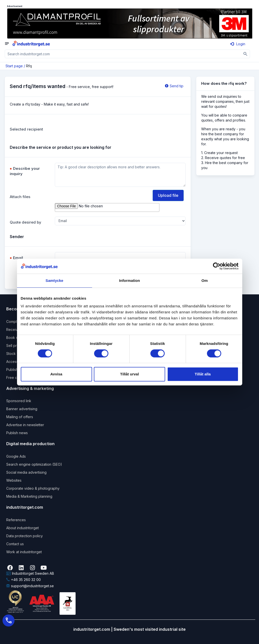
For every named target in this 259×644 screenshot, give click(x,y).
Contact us (15, 544)
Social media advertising (26, 472)
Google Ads (16, 456)
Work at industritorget (24, 552)
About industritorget (23, 528)
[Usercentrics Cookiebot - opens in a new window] (217, 266)
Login (238, 44)
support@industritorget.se (30, 586)
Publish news (17, 433)
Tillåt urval (129, 374)
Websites (14, 480)
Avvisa (56, 374)
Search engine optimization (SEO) (34, 464)
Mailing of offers (20, 417)
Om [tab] (205, 280)
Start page (14, 66)
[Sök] (246, 54)
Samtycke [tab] (54, 280)
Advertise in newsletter (25, 425)
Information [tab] (130, 280)
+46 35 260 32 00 (24, 580)
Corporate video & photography (33, 488)
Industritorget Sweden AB (30, 573)
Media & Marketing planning (29, 496)
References (16, 520)
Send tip (174, 86)
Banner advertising (22, 409)
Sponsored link (19, 401)
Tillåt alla (203, 374)
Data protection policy (25, 536)
